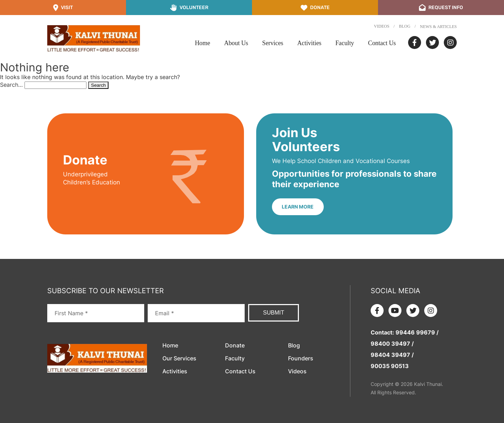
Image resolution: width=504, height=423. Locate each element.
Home (203, 43)
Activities (309, 43)
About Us (236, 43)
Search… (11, 85)
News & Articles (438, 27)
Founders (301, 358)
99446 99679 (415, 332)
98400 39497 (390, 344)
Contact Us (382, 43)
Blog (405, 26)
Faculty (345, 43)
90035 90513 (390, 366)
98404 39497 (390, 355)
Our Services (179, 358)
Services (273, 43)
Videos (381, 26)
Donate (235, 345)
